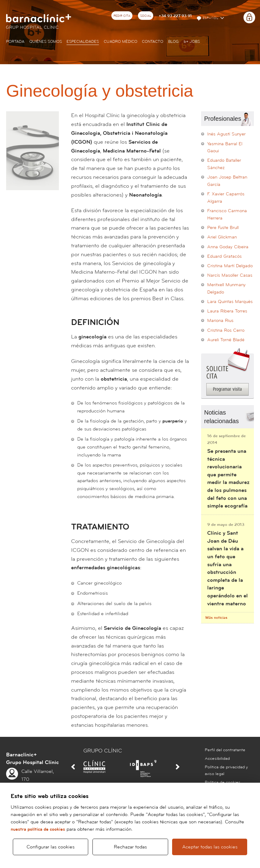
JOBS (192, 42)
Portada (15, 42)
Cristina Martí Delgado (230, 266)
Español (208, 18)
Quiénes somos (46, 42)
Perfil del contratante (225, 750)
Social (146, 16)
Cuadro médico (121, 42)
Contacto (153, 42)
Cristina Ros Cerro (226, 330)
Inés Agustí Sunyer (226, 134)
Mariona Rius (220, 321)
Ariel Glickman (222, 237)
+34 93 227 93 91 (175, 16)
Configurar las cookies (51, 844)
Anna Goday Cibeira (228, 247)
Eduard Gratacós (224, 256)
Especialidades (83, 42)
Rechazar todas (130, 844)
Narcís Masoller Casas (230, 275)
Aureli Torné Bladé (226, 340)
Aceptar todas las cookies (210, 844)
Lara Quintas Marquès (230, 302)
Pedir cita (122, 16)
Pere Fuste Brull (223, 228)
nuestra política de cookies (38, 824)
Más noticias (216, 618)
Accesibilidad (217, 759)
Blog (173, 42)
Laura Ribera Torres (227, 311)
